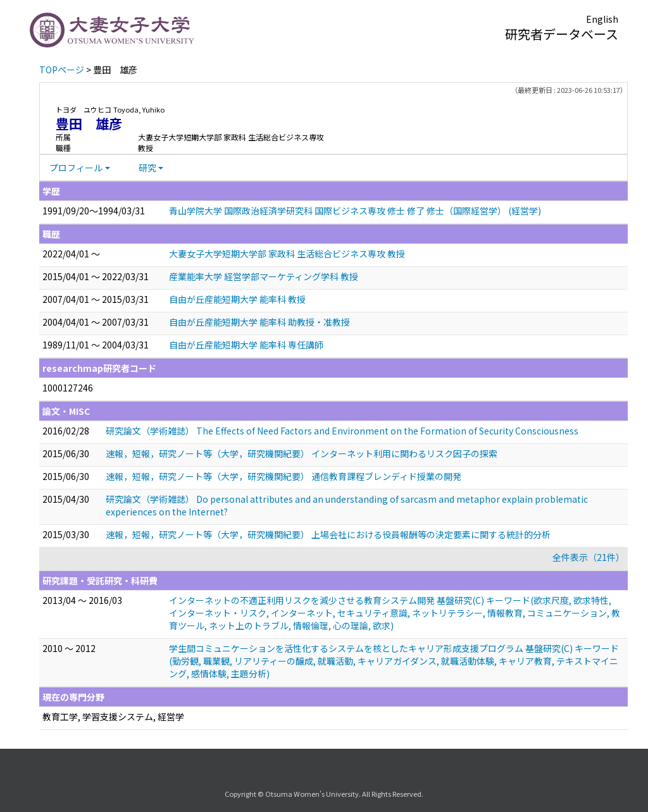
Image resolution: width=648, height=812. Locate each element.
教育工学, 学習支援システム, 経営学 (113, 717)
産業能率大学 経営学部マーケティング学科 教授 (264, 276)
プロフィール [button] (76, 168)
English (602, 19)
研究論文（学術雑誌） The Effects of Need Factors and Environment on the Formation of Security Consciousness (342, 431)
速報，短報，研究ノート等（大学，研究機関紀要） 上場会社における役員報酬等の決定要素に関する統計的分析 (328, 534)
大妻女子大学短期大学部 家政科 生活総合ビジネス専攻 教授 (287, 254)
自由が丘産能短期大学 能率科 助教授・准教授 (259, 322)
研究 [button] (147, 168)
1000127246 (68, 388)
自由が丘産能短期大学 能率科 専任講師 (246, 345)
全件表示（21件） (589, 557)
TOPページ (62, 70)
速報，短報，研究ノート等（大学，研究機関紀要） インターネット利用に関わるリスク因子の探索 (302, 453)
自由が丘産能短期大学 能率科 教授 (237, 299)
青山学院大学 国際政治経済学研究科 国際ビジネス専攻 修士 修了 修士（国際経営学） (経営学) (355, 211)
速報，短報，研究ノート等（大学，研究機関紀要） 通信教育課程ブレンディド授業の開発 (283, 476)
